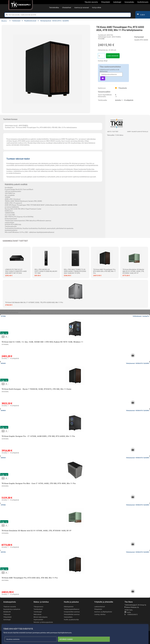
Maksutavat (37, 614)
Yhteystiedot (7, 617)
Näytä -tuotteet (113, 132)
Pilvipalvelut (98, 609)
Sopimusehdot (38, 620)
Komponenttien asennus (72, 612)
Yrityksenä (7, 614)
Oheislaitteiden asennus (72, 614)
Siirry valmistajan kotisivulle (138, 132)
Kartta (128, 612)
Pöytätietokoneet (29, 21)
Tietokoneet (15, 21)
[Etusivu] (21, 5)
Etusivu (4, 21)
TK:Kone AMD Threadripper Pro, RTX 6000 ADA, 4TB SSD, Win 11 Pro (104, 271)
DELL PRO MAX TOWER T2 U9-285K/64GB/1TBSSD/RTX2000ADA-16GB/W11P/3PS (75, 271)
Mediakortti (7, 612)
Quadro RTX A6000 (141, 40)
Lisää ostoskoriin (113, 56)
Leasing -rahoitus (100, 614)
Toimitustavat (38, 609)
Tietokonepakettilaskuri (72, 609)
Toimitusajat (38, 612)
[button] (133, 355)
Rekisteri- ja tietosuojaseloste (43, 622)
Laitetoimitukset (100, 607)
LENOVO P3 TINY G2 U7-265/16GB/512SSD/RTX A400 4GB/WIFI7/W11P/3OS (16, 271)
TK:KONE (101, 39)
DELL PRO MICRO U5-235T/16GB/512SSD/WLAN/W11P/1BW (46, 271)
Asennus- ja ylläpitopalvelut (103, 612)
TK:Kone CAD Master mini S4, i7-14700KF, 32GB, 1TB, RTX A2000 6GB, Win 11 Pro (34, 302)
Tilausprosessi (38, 607)
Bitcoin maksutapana (40, 617)
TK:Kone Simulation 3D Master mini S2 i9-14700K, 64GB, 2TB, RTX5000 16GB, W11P (133, 271)
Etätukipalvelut (69, 607)
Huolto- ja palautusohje (71, 620)
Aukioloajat (7, 620)
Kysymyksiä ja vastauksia (12, 609)
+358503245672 (131, 615)
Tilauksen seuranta (10, 607)
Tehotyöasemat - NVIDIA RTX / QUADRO (53, 21)
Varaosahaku (68, 617)
